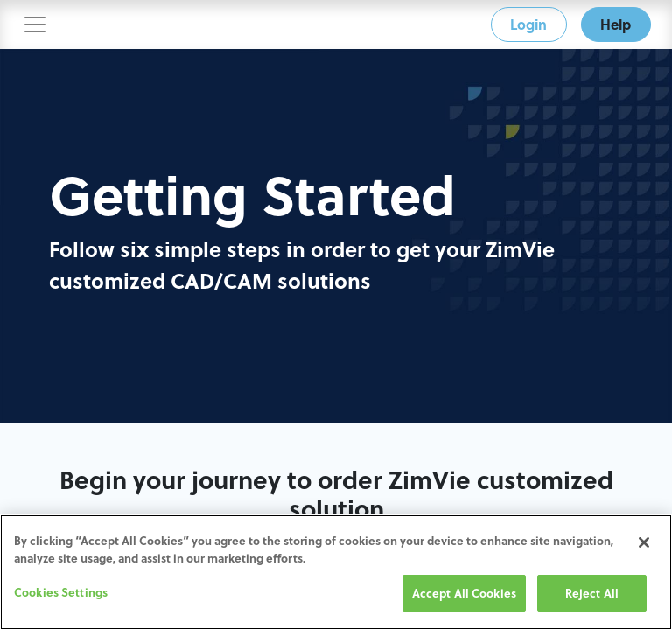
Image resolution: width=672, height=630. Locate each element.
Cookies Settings (61, 593)
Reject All (592, 594)
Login (528, 24)
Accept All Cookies (464, 594)
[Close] (644, 543)
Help (616, 24)
